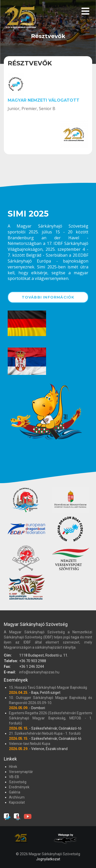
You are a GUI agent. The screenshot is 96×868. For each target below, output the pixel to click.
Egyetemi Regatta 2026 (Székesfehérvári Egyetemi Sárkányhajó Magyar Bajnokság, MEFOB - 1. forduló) (51, 718)
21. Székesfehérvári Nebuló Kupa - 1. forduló (45, 733)
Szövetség (18, 782)
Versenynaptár (21, 772)
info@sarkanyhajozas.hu (39, 672)
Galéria (15, 792)
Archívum (17, 797)
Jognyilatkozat (48, 859)
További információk (48, 297)
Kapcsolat (17, 802)
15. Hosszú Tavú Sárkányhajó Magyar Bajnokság (48, 687)
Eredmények (19, 787)
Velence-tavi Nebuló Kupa (30, 744)
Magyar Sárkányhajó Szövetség (20, 19)
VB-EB (14, 777)
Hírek (13, 767)
